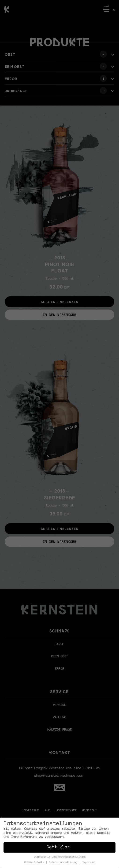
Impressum (89, 863)
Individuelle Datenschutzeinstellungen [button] (59, 857)
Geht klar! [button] (59, 847)
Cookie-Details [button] (35, 863)
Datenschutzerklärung (64, 863)
